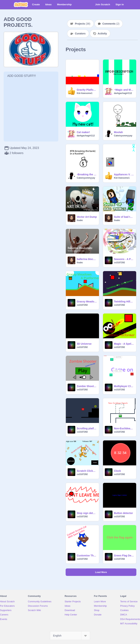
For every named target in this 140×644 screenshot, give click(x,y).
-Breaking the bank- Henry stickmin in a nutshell (87, 174)
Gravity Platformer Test (87, 90)
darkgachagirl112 (123, 93)
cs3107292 (119, 263)
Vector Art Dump (87, 217)
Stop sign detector (87, 513)
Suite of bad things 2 (124, 217)
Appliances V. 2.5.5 (124, 174)
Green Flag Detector (124, 556)
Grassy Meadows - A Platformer (87, 302)
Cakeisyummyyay (123, 136)
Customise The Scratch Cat (87, 556)
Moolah (118, 132)
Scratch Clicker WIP (87, 471)
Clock (117, 471)
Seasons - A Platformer (124, 259)
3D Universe (84, 344)
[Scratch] (21, 5)
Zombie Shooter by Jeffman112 (87, 386)
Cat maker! (83, 132)
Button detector (123, 513)
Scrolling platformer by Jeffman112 (87, 428)
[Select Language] (70, 636)
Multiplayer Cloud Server (124, 386)
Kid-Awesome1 (85, 93)
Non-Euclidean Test (124, 428)
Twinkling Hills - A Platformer (124, 302)
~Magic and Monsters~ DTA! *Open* (124, 90)
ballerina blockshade (87, 259)
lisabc (80, 220)
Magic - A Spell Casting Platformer (124, 344)
